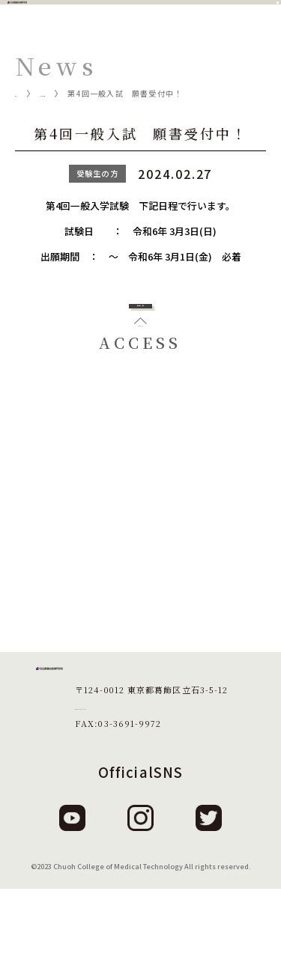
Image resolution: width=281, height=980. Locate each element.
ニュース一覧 (88, 93)
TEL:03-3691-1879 (118, 798)
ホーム (28, 93)
